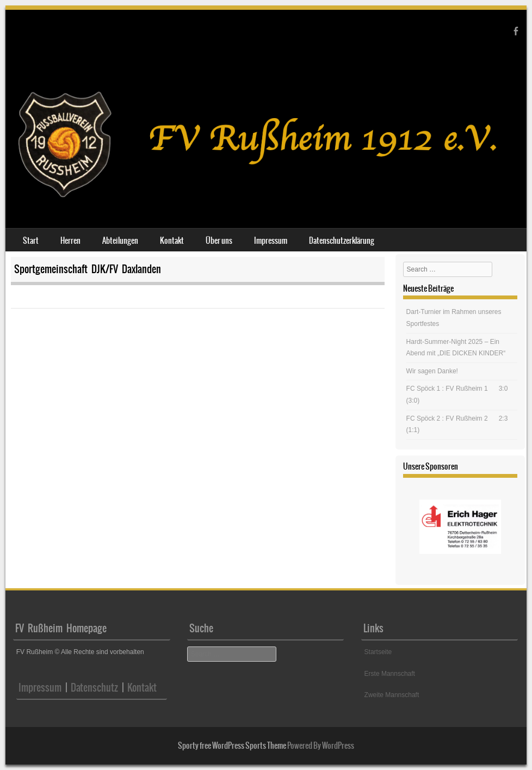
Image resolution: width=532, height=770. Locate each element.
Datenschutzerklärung (342, 241)
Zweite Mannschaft (392, 695)
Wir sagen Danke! (432, 371)
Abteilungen (120, 241)
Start (31, 241)
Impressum (271, 241)
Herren (70, 241)
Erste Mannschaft (390, 674)
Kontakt (172, 241)
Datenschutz (92, 688)
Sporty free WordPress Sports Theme (232, 746)
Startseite (378, 652)
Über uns (219, 241)
